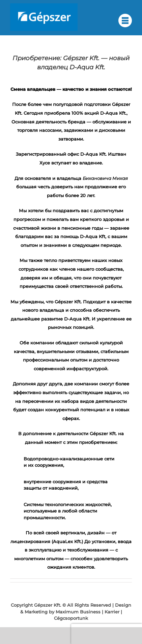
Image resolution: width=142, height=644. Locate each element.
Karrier (112, 612)
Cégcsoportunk (71, 618)
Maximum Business (78, 612)
